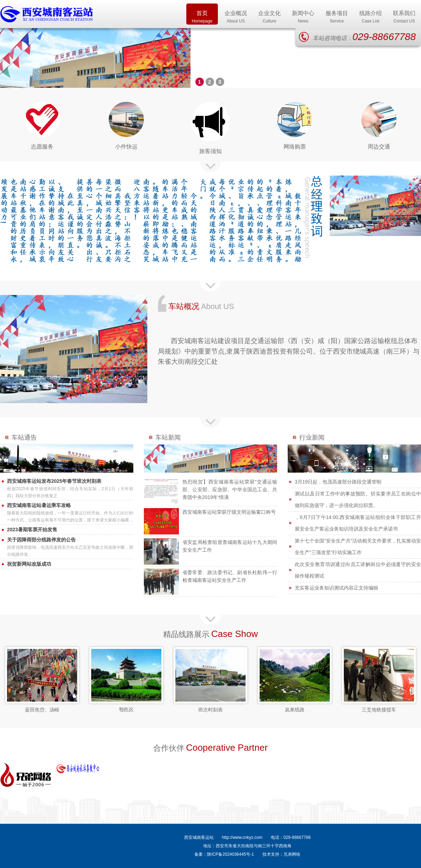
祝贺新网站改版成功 (29, 564)
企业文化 (269, 17)
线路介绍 (370, 17)
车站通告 (24, 438)
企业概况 (236, 17)
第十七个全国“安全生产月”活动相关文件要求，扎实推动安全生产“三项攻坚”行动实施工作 (358, 547)
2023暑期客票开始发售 (32, 530)
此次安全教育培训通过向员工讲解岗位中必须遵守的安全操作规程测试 (358, 570)
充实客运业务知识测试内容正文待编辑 (336, 588)
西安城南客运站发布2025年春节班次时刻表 (54, 481)
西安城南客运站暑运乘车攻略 (39, 505)
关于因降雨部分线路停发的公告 (41, 540)
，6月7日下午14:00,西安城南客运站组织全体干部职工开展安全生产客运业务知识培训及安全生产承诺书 (358, 523)
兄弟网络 (292, 854)
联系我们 (404, 17)
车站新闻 (168, 438)
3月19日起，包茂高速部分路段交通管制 (338, 482)
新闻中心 (303, 17)
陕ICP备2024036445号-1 (230, 854)
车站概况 (184, 306)
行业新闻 (312, 438)
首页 (202, 17)
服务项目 (337, 17)
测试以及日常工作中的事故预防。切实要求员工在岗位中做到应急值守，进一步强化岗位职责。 (358, 499)
